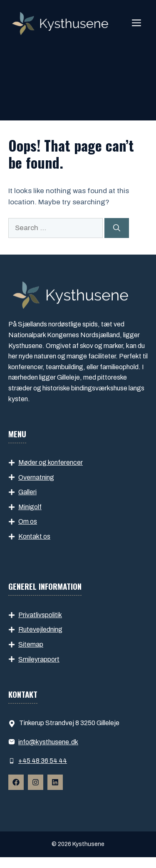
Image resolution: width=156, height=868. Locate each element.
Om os (28, 521)
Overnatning (36, 477)
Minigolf (30, 507)
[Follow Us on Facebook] (16, 782)
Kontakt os (34, 536)
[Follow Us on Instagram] (36, 782)
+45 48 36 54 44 (43, 761)
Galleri (27, 492)
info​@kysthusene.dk (48, 742)
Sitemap (31, 644)
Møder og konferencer (51, 462)
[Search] (117, 228)
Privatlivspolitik (40, 615)
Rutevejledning (40, 629)
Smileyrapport (39, 659)
